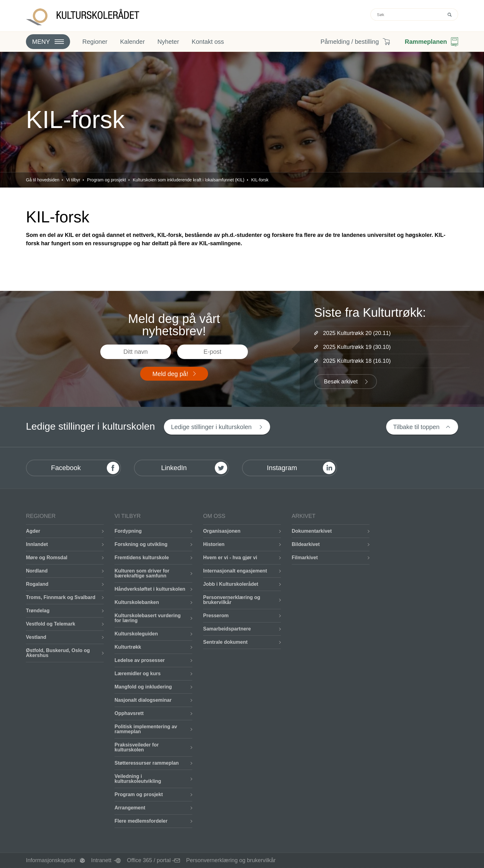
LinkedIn (174, 468)
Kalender (132, 42)
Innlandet (37, 544)
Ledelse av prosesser (140, 660)
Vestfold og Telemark (51, 624)
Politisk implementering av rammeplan (146, 729)
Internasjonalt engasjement (235, 571)
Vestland (36, 637)
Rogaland (37, 584)
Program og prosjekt (106, 180)
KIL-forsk (260, 180)
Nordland (37, 571)
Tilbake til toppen (416, 427)
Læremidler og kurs (138, 674)
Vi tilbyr (73, 180)
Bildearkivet (306, 544)
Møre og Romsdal (47, 558)
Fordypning (128, 531)
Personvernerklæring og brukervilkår (232, 600)
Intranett (101, 860)
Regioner (95, 42)
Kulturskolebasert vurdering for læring (148, 618)
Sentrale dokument (225, 642)
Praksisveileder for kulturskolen (137, 747)
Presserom (216, 616)
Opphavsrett (129, 713)
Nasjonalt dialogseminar (143, 700)
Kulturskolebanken (137, 602)
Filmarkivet (305, 558)
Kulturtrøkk (128, 647)
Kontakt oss (208, 42)
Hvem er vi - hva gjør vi (230, 558)
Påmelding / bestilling (350, 42)
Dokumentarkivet (312, 531)
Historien (214, 544)
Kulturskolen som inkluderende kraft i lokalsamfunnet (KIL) (189, 180)
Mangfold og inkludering (143, 687)
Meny (41, 42)
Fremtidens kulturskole (142, 558)
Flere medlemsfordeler (141, 821)
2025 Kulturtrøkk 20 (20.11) (357, 333)
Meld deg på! (170, 374)
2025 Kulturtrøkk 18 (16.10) (357, 361)
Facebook (66, 468)
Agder (33, 531)
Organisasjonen (222, 531)
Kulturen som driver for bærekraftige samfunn (142, 573)
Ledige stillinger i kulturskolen (211, 427)
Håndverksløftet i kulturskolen (150, 589)
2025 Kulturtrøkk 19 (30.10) (357, 347)
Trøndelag (38, 611)
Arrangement (130, 808)
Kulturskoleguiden (136, 634)
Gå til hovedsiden (43, 180)
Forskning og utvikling (141, 544)
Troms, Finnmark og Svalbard (61, 597)
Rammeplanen (426, 42)
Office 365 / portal (149, 860)
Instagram (282, 468)
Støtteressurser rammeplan (147, 763)
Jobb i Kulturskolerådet (231, 584)
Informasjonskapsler (51, 860)
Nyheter (168, 42)
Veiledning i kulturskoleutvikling (138, 779)
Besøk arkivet (341, 382)
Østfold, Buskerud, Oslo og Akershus (58, 653)
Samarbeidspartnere (227, 629)
